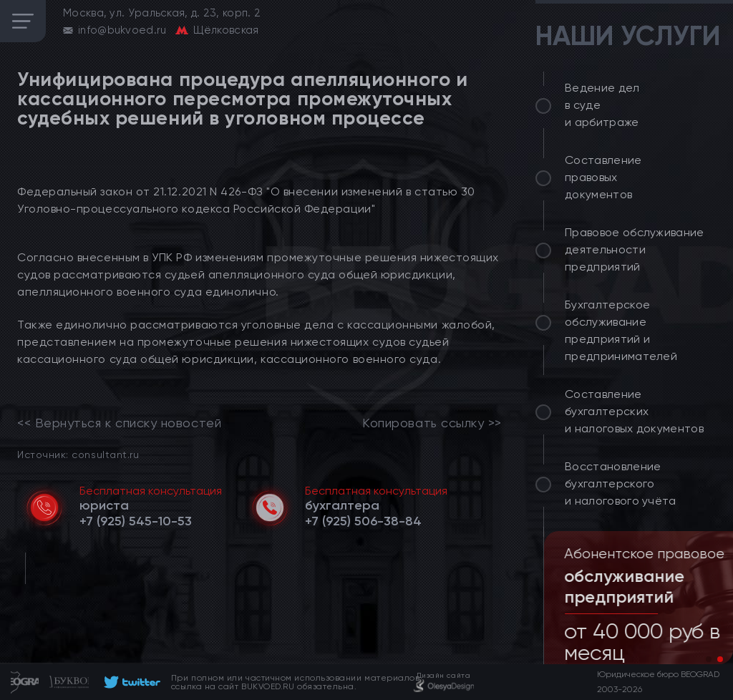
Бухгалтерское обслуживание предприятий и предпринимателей (621, 330)
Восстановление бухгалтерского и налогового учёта (621, 483)
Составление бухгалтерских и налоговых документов (634, 411)
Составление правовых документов (603, 177)
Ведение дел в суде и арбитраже (602, 105)
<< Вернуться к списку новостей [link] (119, 423)
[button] (709, 659)
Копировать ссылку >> (432, 423)
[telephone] (136, 521)
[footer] (130, 682)
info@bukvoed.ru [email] (122, 30)
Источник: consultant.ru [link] (78, 454)
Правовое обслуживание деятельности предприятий (635, 249)
